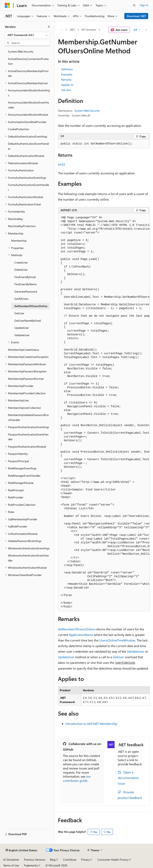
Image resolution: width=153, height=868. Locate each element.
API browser (89, 30)
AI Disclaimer (11, 860)
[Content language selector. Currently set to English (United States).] (21, 850)
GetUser (118, 657)
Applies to (67, 85)
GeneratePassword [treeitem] (26, 291)
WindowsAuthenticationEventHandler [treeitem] (28, 558)
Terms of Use (11, 865)
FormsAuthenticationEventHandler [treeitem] (28, 187)
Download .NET (136, 16)
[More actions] (146, 30)
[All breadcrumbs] (61, 30)
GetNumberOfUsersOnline (76, 629)
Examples (67, 74)
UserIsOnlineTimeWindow (117, 640)
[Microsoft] (7, 5)
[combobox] (27, 35)
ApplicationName (81, 635)
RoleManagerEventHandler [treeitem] (24, 476)
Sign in (144, 5)
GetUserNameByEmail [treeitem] (28, 321)
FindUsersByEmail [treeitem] (25, 277)
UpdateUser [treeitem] (22, 328)
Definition (67, 69)
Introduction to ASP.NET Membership (91, 724)
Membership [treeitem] (19, 241)
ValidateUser (136, 651)
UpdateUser (66, 657)
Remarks (66, 80)
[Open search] (134, 5)
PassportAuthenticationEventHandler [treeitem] (28, 437)
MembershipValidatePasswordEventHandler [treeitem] (28, 417)
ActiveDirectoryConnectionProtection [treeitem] (28, 61)
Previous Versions (35, 860)
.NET (72, 30)
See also (66, 90)
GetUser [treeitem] (19, 313)
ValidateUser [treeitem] (22, 335)
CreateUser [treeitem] (21, 262)
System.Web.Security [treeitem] (21, 51)
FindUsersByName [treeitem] (25, 284)
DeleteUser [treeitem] (21, 270)
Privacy (85, 860)
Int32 (62, 164)
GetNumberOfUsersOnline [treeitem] (31, 306)
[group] (104, 412)
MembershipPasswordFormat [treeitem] (26, 379)
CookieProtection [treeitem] (19, 129)
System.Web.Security (87, 111)
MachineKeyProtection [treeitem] (22, 226)
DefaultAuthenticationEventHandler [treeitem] (28, 146)
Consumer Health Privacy (113, 860)
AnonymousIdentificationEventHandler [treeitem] (28, 105)
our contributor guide (77, 778)
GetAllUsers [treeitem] (21, 299)
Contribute (70, 860)
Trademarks (31, 865)
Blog (53, 860)
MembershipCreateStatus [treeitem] (24, 350)
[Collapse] (49, 27)
